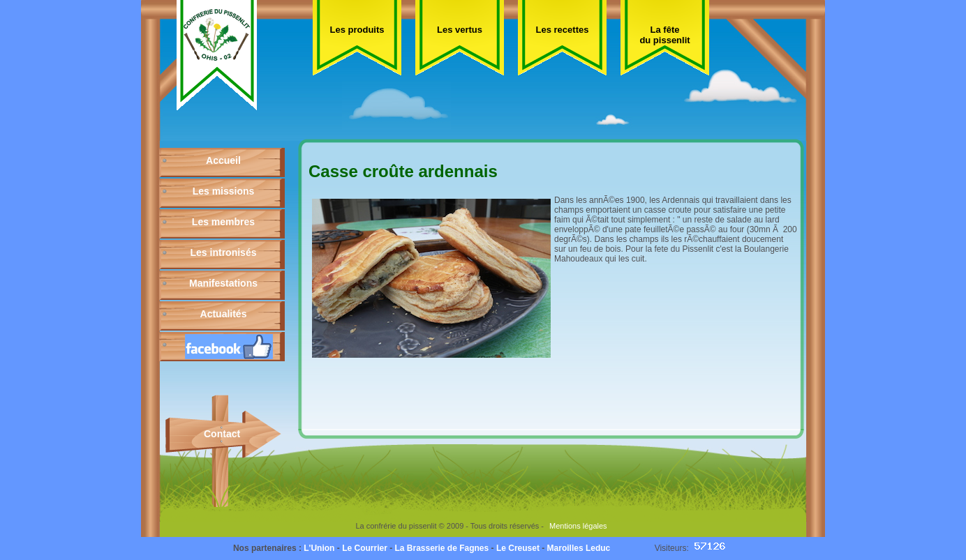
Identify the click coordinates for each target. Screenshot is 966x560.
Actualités (224, 314)
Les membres (223, 222)
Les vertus (460, 30)
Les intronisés (224, 252)
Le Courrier (365, 548)
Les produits (357, 30)
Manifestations (223, 283)
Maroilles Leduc (579, 548)
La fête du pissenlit (664, 35)
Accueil (223, 160)
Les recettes (563, 30)
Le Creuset (518, 548)
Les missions (224, 191)
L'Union (319, 548)
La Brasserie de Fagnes (441, 548)
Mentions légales (578, 526)
